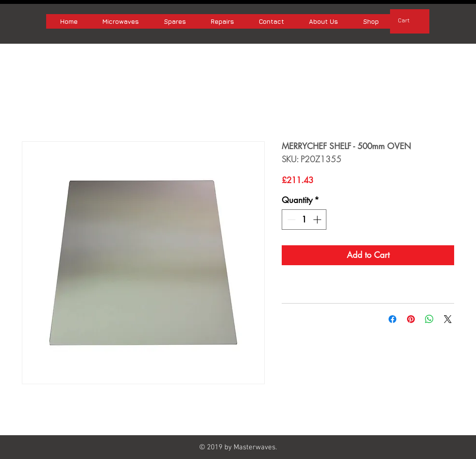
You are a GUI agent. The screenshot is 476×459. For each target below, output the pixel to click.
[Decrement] (290, 220)
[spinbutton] (304, 220)
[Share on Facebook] (392, 319)
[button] (410, 20)
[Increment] (318, 220)
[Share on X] (448, 319)
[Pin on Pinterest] (411, 319)
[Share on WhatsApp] (429, 319)
